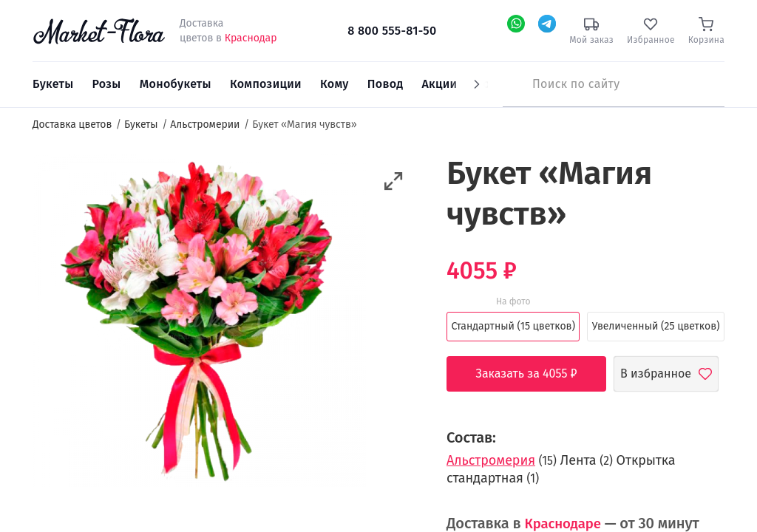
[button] (394, 181)
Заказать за (538, 374)
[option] (199, 323)
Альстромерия (491, 460)
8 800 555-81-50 (392, 31)
